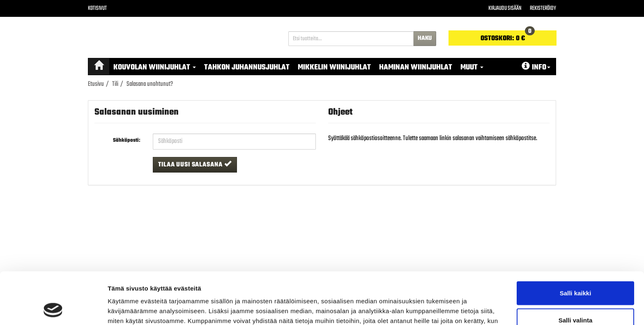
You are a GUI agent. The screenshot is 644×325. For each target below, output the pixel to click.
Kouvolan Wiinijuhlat (155, 68)
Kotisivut (97, 8)
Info (536, 68)
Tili (115, 84)
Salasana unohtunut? (150, 84)
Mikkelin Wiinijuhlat (334, 68)
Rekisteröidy (543, 8)
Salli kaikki (576, 244)
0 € (508, 37)
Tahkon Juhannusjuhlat (247, 68)
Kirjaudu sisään (505, 8)
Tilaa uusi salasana (195, 165)
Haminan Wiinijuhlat (416, 68)
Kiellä (575, 298)
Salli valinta (576, 271)
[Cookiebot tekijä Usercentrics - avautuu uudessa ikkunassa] (53, 309)
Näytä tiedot (439, 309)
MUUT (472, 68)
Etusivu (96, 84)
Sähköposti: (127, 141)
